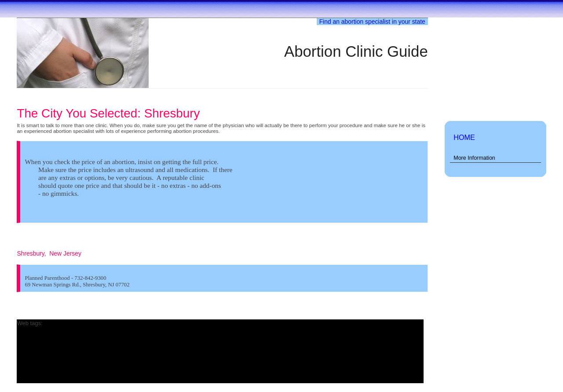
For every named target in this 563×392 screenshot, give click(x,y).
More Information (474, 158)
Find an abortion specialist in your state (372, 22)
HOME (464, 137)
